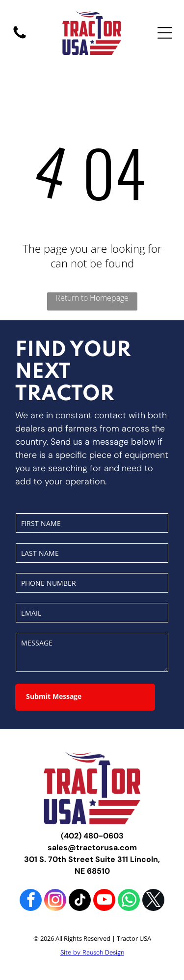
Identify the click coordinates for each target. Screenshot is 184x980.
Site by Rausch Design (92, 952)
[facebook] (31, 901)
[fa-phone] (20, 38)
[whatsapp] (129, 901)
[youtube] (104, 901)
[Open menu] (165, 33)
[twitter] (153, 901)
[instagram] (55, 901)
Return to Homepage (92, 298)
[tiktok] (80, 901)
